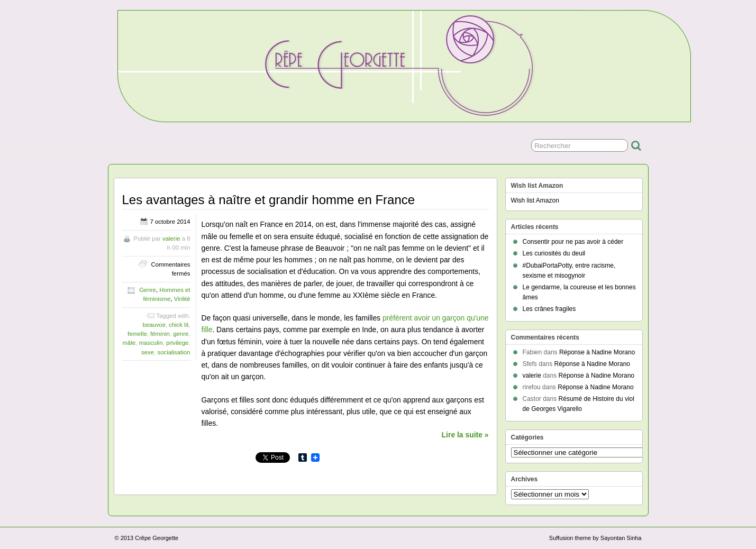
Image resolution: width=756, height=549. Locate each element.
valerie (171, 239)
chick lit (179, 325)
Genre (148, 290)
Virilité (182, 299)
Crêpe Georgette (157, 538)
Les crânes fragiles (549, 309)
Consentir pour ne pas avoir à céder (573, 242)
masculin (151, 343)
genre (181, 334)
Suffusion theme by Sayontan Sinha (595, 538)
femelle (137, 334)
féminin (160, 334)
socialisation (174, 352)
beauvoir (154, 325)
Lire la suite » (465, 435)
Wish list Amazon (535, 200)
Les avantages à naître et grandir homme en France (269, 200)
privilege (177, 343)
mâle (129, 343)
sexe (148, 352)
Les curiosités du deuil (554, 253)
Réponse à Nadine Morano (597, 352)
